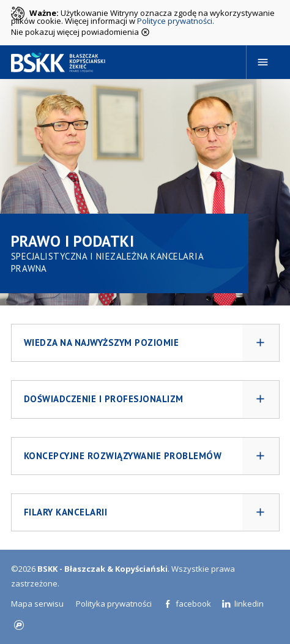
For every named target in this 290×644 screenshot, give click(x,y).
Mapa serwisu (37, 604)
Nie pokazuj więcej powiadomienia (80, 31)
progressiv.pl (19, 625)
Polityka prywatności (114, 604)
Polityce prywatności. (176, 21)
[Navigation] (263, 62)
